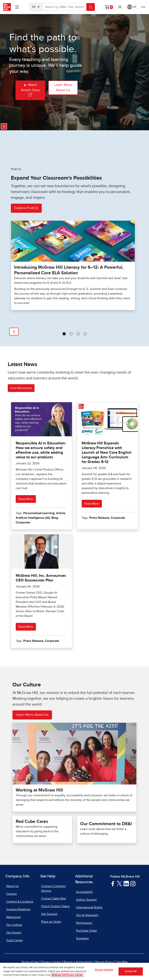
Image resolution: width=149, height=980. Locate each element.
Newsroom (13, 917)
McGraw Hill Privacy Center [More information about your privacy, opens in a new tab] (67, 977)
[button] (120, 7)
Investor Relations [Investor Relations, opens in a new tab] (18, 909)
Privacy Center (51, 962)
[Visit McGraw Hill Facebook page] (113, 883)
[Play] (14, 332)
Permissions (84, 923)
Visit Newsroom (21, 388)
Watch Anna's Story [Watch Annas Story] (30, 89)
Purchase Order (87, 931)
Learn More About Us (63, 88)
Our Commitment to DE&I (106, 824)
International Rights (89, 907)
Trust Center (15, 940)
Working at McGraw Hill (39, 790)
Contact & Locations (20, 902)
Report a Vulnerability (78, 962)
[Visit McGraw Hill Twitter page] (119, 883)
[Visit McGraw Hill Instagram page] (133, 883)
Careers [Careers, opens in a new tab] (11, 894)
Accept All (131, 973)
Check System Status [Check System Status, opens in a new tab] (55, 906)
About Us (12, 886)
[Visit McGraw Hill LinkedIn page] (126, 883)
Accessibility (84, 892)
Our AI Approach (87, 915)
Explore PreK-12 (26, 208)
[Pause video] (4, 126)
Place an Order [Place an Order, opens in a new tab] (51, 922)
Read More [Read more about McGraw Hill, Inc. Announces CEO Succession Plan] (26, 627)
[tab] (64, 334)
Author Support (86, 900)
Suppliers (82, 938)
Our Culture (14, 925)
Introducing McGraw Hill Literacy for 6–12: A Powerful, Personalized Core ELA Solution (69, 270)
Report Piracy (104, 962)
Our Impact (14, 933)
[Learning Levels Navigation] (17, 7)
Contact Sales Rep (54, 899)
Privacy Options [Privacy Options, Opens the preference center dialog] (104, 971)
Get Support (49, 914)
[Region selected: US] (132, 7)
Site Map (122, 962)
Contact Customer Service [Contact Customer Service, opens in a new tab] (53, 888)
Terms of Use (30, 962)
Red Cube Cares (32, 822)
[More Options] (143, 7)
